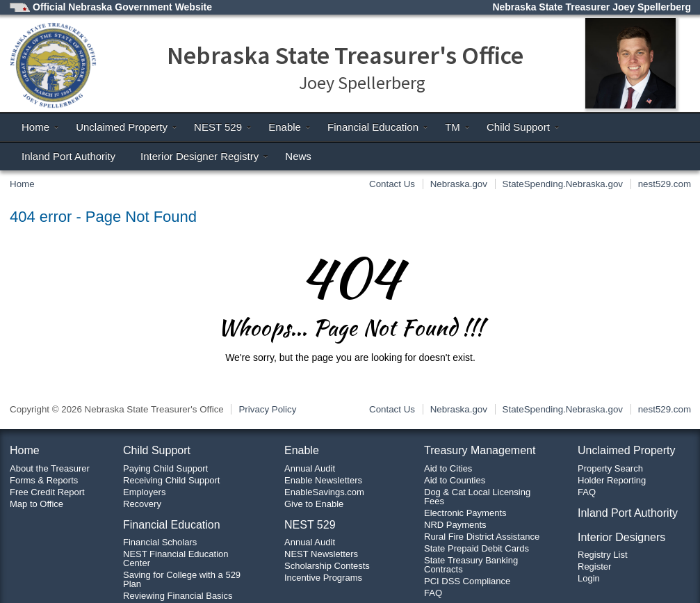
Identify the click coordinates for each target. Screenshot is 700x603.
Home (41, 127)
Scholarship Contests (327, 566)
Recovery (142, 504)
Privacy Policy (267, 409)
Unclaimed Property (127, 127)
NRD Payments (455, 525)
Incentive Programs (323, 578)
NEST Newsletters (321, 554)
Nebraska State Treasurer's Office (345, 56)
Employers (144, 492)
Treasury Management (480, 450)
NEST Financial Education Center (176, 558)
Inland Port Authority (68, 156)
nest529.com (665, 184)
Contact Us (392, 184)
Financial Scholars (160, 542)
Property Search (610, 468)
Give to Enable (314, 504)
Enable (290, 127)
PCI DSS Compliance (467, 581)
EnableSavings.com (324, 492)
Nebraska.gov (459, 184)
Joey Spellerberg (362, 83)
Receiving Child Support (171, 480)
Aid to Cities (448, 468)
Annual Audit (310, 468)
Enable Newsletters (323, 480)
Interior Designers (621, 537)
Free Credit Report (47, 492)
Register (594, 566)
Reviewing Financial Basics (178, 596)
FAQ (433, 593)
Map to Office (36, 504)
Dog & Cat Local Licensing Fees (477, 497)
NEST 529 (223, 127)
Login (589, 578)
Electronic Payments (465, 513)
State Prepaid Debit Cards (477, 548)
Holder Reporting (612, 480)
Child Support (523, 127)
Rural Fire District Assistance (482, 537)
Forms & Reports (44, 480)
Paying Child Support (165, 468)
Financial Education (378, 127)
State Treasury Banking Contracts (471, 565)
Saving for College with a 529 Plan (182, 579)
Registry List (603, 555)
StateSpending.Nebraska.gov (563, 184)
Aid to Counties (455, 480)
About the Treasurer (50, 468)
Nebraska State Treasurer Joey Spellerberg (592, 7)
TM (458, 127)
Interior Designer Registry (205, 156)
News (298, 156)
